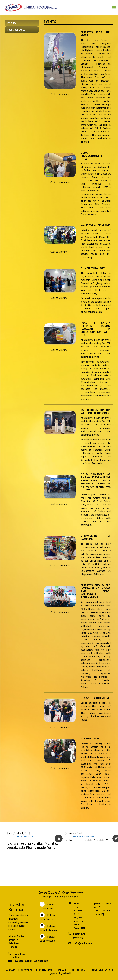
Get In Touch (79, 970)
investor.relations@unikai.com (31, 961)
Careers (62, 970)
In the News (46, 970)
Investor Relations (102, 970)
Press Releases (16, 30)
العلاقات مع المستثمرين (60, 973)
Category (10, 970)
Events (11, 23)
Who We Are (27, 970)
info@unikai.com (83, 943)
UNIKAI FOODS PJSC (26, 836)
